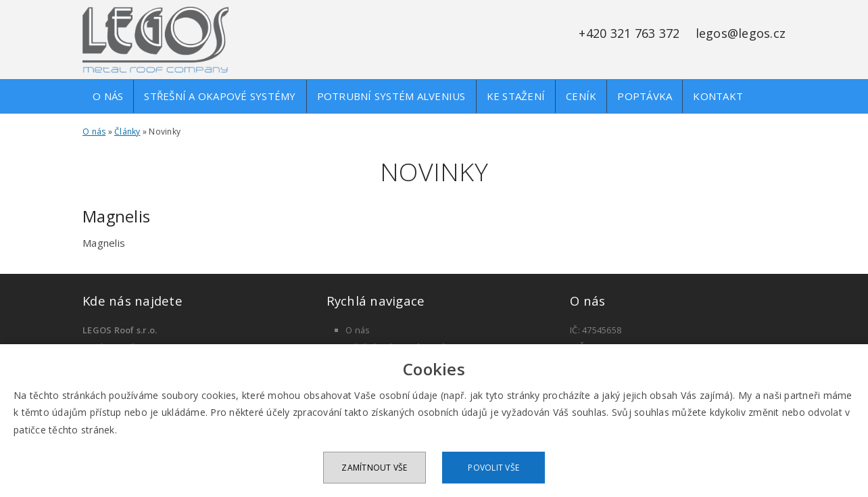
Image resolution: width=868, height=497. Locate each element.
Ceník (581, 96)
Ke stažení (516, 96)
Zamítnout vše (374, 468)
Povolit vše (493, 468)
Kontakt (718, 96)
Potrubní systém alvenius (391, 96)
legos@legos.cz (741, 33)
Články (127, 132)
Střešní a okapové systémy (220, 96)
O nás (108, 96)
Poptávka (645, 96)
